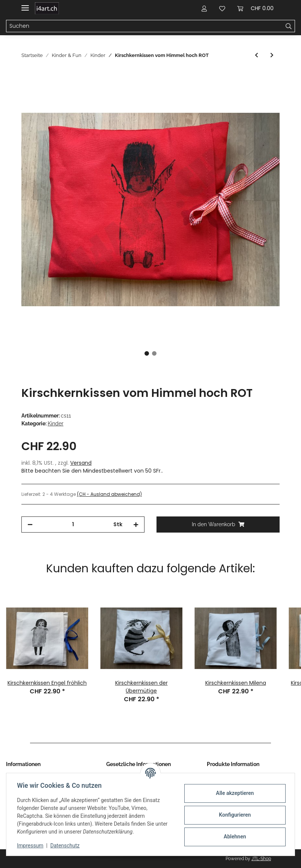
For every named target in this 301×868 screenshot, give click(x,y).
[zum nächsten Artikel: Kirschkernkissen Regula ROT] (272, 55)
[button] (204, 8)
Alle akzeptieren (233, 793)
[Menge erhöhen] (136, 525)
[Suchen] (144, 26)
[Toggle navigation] (25, 5)
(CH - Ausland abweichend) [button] (109, 494)
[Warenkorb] (255, 8)
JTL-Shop (261, 859)
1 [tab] (147, 353)
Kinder (56, 424)
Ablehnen (233, 837)
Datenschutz (66, 846)
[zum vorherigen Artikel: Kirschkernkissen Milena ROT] (257, 55)
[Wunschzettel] (222, 8)
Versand (81, 463)
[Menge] (73, 525)
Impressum (32, 846)
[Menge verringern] (30, 525)
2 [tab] (154, 353)
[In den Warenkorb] (27, 76)
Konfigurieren (233, 815)
